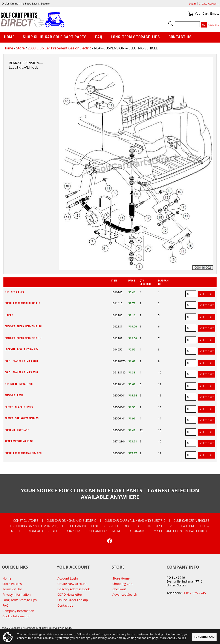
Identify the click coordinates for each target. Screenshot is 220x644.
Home (8, 48)
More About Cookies (173, 638)
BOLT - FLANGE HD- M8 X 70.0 (21, 361)
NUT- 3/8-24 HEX (14, 292)
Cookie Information (16, 616)
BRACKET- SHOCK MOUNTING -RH (23, 326)
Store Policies (12, 584)
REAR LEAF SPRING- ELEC (19, 441)
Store (20, 48)
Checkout (119, 589)
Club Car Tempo (149, 526)
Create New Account (72, 584)
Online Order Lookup (73, 600)
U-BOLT (9, 315)
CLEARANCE (137, 531)
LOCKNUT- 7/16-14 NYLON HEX (21, 349)
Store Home (121, 578)
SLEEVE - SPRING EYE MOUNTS (22, 418)
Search (171, 24)
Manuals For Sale (43, 531)
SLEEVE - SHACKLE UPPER (19, 407)
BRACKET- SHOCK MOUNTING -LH (23, 338)
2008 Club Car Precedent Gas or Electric (59, 48)
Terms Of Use (12, 589)
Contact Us (180, 37)
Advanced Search (125, 594)
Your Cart (191, 14)
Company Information (18, 611)
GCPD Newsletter (70, 594)
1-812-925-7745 (195, 593)
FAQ (99, 37)
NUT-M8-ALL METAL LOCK (19, 384)
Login (192, 3)
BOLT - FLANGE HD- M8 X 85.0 (21, 372)
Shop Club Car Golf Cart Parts (55, 37)
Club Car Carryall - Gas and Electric (135, 521)
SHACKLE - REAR (14, 395)
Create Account (209, 3)
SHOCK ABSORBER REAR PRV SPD (23, 453)
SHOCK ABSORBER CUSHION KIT (22, 303)
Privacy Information (17, 594)
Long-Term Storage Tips (135, 37)
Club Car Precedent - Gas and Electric (98, 526)
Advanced (214, 25)
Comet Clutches (26, 521)
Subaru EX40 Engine (105, 531)
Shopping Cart (123, 584)
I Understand (204, 637)
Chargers (74, 531)
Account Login (68, 578)
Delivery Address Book (73, 589)
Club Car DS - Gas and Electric (71, 521)
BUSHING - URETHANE (17, 430)
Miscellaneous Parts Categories (180, 531)
